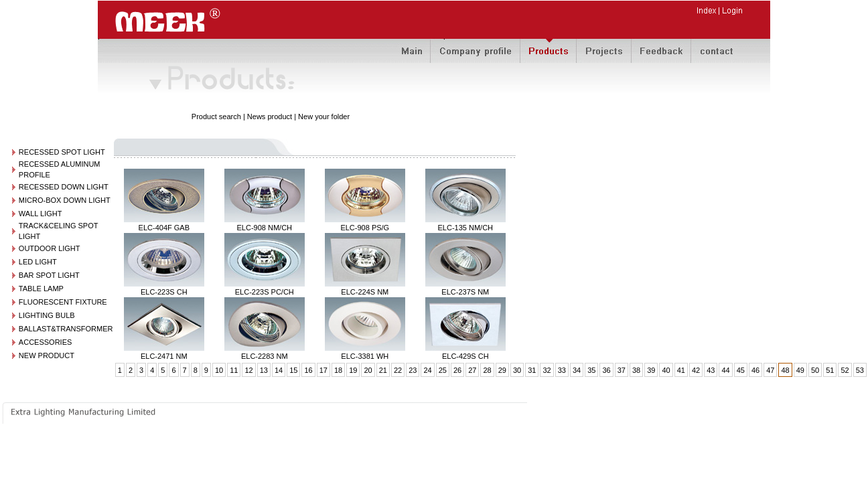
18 (338, 370)
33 (562, 370)
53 (860, 370)
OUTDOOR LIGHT (50, 248)
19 (353, 370)
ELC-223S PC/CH (265, 292)
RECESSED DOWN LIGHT (64, 187)
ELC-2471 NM (164, 356)
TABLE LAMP (41, 289)
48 (785, 370)
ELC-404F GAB (164, 228)
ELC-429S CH (465, 356)
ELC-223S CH (164, 292)
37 (622, 370)
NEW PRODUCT (47, 355)
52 (845, 370)
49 (800, 370)
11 (234, 370)
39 (651, 370)
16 (308, 370)
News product (270, 116)
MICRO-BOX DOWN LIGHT (65, 200)
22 (398, 370)
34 (577, 370)
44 (725, 370)
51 (830, 370)
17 (323, 370)
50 (815, 370)
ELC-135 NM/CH (466, 228)
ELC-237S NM (465, 292)
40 (666, 370)
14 (279, 370)
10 (219, 370)
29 (502, 370)
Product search (216, 116)
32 (547, 370)
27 (472, 370)
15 (293, 370)
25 (443, 370)
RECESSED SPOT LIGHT (62, 152)
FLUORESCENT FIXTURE (63, 302)
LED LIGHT (38, 262)
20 (368, 370)
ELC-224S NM (365, 292)
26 (457, 370)
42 (696, 370)
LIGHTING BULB (47, 315)
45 (741, 370)
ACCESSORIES (45, 342)
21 (383, 370)
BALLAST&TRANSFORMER (66, 329)
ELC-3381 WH (365, 356)
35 (591, 370)
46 (755, 370)
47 (770, 370)
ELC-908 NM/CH (265, 228)
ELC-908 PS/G (365, 228)
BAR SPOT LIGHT (49, 275)
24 (427, 370)
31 (532, 370)
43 (711, 370)
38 (636, 370)
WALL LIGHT (41, 214)
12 (248, 370)
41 (681, 370)
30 (517, 370)
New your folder (324, 116)
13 (264, 370)
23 (413, 370)
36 (606, 370)
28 (487, 370)
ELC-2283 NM (265, 356)
